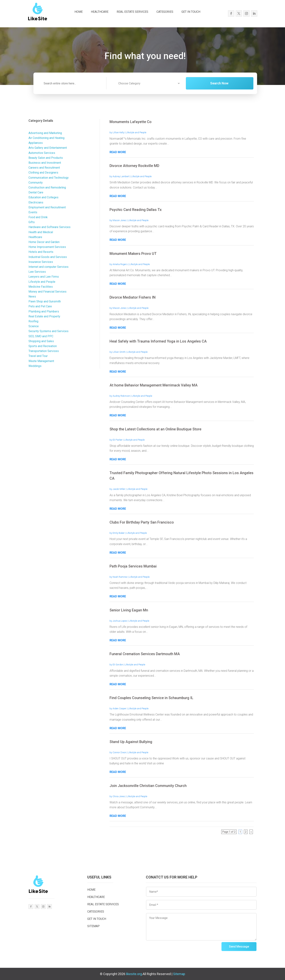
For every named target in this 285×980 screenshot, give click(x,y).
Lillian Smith (119, 352)
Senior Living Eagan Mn (129, 610)
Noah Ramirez (120, 577)
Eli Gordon (118, 665)
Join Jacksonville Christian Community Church (148, 786)
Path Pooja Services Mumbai (133, 566)
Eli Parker (118, 440)
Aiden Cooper (119, 708)
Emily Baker (119, 533)
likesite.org (134, 974)
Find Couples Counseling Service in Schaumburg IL (151, 698)
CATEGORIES (165, 12)
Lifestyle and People (136, 132)
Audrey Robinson (121, 396)
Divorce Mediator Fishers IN (133, 297)
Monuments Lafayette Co (131, 122)
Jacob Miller (119, 489)
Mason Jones (119, 220)
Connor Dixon (119, 752)
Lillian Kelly (118, 132)
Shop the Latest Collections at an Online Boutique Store (155, 429)
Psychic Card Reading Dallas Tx (136, 210)
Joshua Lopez (120, 621)
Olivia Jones (119, 796)
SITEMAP (93, 926)
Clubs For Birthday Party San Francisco (142, 522)
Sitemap (179, 974)
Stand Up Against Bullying (131, 742)
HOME (79, 12)
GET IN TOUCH (191, 12)
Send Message (239, 947)
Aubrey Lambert (121, 176)
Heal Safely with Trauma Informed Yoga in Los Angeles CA (158, 341)
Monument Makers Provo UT (133, 254)
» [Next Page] (251, 832)
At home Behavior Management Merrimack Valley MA (154, 385)
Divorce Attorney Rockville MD (134, 166)
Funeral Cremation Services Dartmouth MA (145, 654)
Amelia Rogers (120, 264)
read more (118, 152)
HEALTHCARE (100, 12)
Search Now (229, 83)
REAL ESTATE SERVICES (132, 12)
